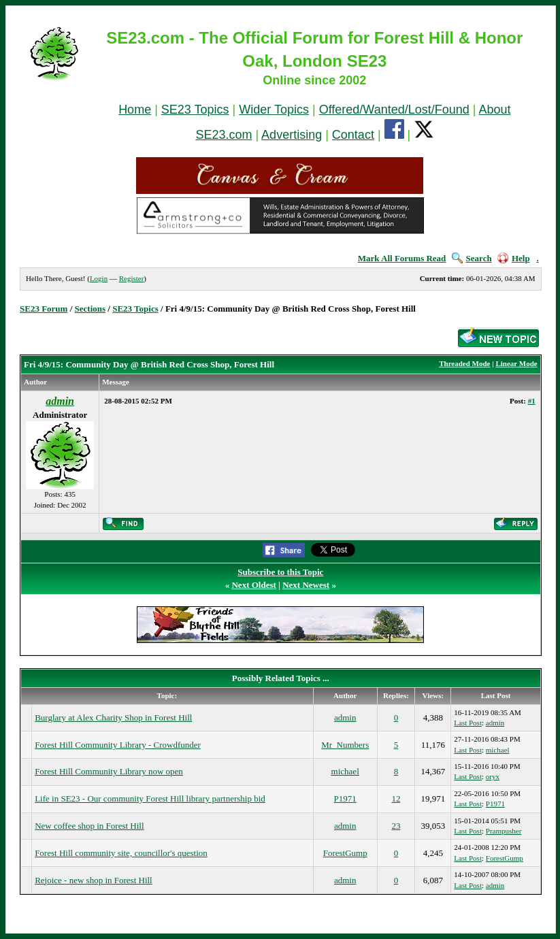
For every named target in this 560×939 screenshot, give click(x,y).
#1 (532, 401)
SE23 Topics (195, 110)
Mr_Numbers (345, 745)
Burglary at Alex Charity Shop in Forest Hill (113, 718)
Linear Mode (516, 363)
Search (472, 258)
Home (135, 110)
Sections (90, 309)
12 (396, 798)
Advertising (292, 135)
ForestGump (345, 853)
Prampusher (504, 831)
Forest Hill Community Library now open (109, 771)
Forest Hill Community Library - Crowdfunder (118, 745)
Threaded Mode (464, 363)
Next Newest (306, 585)
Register (132, 278)
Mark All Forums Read (402, 258)
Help (514, 258)
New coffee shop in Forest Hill (89, 826)
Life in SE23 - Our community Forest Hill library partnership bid (150, 798)
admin (345, 718)
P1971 (345, 798)
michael (498, 750)
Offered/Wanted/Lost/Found (394, 110)
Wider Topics (274, 110)
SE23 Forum (44, 309)
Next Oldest (253, 585)
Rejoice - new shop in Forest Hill (94, 880)
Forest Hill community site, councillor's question (121, 853)
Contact (353, 135)
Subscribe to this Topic (280, 572)
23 (396, 826)
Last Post (468, 723)
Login (99, 278)
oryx (493, 776)
